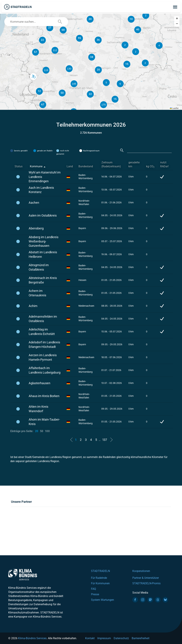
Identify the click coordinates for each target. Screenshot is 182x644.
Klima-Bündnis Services (32, 638)
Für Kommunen (100, 583)
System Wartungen (103, 600)
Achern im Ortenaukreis (37, 293)
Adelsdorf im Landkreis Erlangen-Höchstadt (44, 344)
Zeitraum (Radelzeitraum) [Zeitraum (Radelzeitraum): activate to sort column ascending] (111, 164)
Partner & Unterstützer (146, 578)
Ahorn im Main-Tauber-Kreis (44, 422)
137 (105, 440)
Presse (95, 594)
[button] (136, 52)
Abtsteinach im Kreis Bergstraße (43, 280)
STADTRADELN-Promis (146, 583)
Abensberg (36, 228)
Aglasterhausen (39, 383)
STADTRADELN (100, 571)
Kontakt (90, 638)
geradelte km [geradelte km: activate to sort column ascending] (134, 164)
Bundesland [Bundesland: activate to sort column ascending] (86, 166)
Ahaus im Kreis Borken (44, 396)
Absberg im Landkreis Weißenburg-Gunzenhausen (44, 241)
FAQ (93, 589)
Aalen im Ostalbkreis (43, 215)
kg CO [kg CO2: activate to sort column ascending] (150, 167)
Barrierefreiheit (141, 638)
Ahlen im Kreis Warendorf (38, 409)
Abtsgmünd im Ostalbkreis (39, 267)
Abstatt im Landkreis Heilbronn (43, 254)
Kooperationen (141, 571)
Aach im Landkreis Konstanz (41, 190)
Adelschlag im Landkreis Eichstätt (42, 332)
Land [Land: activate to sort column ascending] (70, 166)
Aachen (34, 203)
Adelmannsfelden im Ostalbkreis (43, 319)
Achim (33, 306)
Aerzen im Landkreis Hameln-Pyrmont (43, 357)
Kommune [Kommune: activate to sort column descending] (36, 166)
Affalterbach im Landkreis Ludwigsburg (45, 370)
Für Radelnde (99, 578)
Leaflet (174, 108)
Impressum (104, 638)
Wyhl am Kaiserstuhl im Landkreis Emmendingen (45, 177)
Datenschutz (121, 638)
